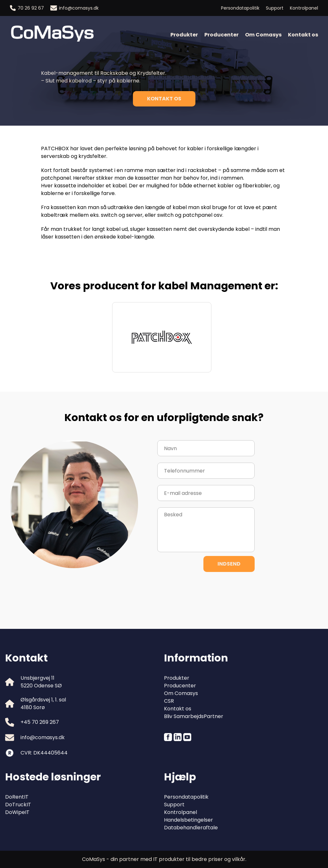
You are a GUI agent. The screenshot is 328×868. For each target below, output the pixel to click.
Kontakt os (303, 35)
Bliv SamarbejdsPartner (194, 716)
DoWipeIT (17, 812)
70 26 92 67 (27, 8)
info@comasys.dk (74, 8)
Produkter (184, 35)
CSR (169, 701)
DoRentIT (17, 797)
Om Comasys (263, 35)
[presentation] (206, 591)
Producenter (221, 35)
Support (275, 8)
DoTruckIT (18, 805)
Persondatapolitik (240, 8)
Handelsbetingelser (189, 820)
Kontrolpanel (304, 8)
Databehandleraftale (191, 828)
